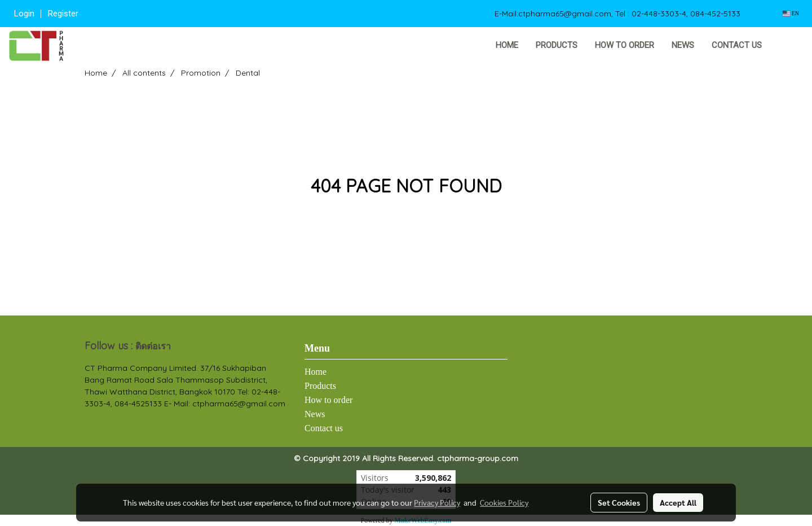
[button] (788, 46)
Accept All (678, 502)
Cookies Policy (504, 502)
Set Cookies (619, 502)
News (683, 45)
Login (24, 14)
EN (791, 13)
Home (507, 45)
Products (557, 45)
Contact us (737, 45)
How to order (625, 45)
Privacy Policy (437, 502)
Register (63, 14)
